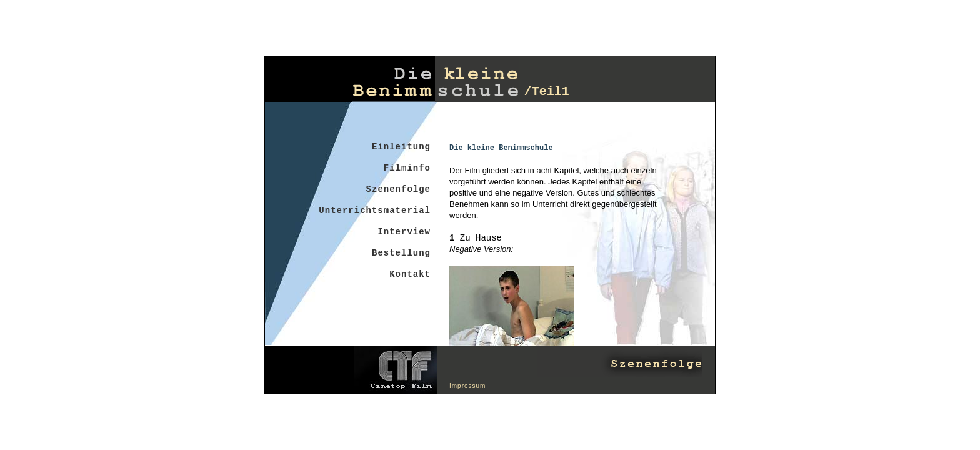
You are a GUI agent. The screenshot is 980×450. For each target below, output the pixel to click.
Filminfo (407, 168)
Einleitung (401, 147)
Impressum (467, 386)
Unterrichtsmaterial (375, 211)
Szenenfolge (398, 189)
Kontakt (410, 274)
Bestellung (401, 253)
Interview (404, 232)
